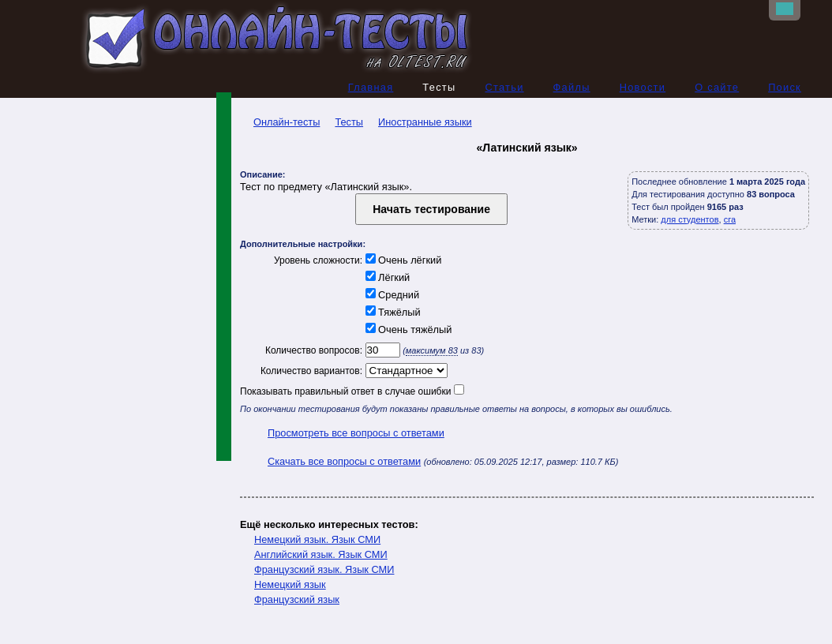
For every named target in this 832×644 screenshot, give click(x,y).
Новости (643, 87)
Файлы (572, 87)
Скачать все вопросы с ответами (344, 461)
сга (730, 219)
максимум (432, 350)
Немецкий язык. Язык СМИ (317, 539)
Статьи (504, 87)
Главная (371, 87)
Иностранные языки (425, 122)
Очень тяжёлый (407, 329)
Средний (391, 295)
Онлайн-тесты (280, 122)
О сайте (717, 87)
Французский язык (297, 599)
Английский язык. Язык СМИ (321, 554)
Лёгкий (386, 277)
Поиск (785, 87)
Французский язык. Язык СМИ (324, 569)
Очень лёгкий (402, 260)
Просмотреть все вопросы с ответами (356, 433)
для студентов (690, 219)
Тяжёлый (392, 312)
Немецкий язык (290, 584)
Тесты (349, 122)
